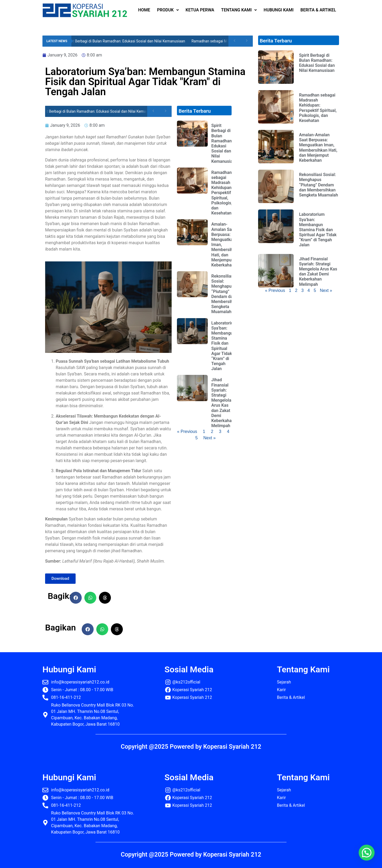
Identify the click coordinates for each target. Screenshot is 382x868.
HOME (144, 10)
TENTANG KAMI (239, 10)
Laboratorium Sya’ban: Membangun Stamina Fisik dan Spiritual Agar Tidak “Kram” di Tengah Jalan (224, 346)
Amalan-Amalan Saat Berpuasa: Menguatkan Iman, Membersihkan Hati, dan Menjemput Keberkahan (318, 148)
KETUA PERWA (200, 10)
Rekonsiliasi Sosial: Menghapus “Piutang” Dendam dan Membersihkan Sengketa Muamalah (226, 294)
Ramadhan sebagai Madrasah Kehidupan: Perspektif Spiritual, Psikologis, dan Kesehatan (222, 193)
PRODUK (168, 10)
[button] (76, 598)
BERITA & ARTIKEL (318, 10)
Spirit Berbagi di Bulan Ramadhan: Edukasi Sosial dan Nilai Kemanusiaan (130, 41)
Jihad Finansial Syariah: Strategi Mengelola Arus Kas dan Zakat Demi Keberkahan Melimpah (223, 403)
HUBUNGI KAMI (279, 10)
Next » (210, 438)
